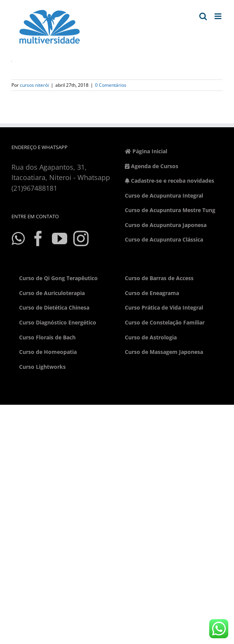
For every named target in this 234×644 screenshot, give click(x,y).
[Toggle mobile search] (203, 16)
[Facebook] (38, 238)
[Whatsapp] (18, 238)
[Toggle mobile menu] (219, 16)
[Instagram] (81, 238)
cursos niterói (34, 85)
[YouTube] (60, 238)
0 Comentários (111, 85)
